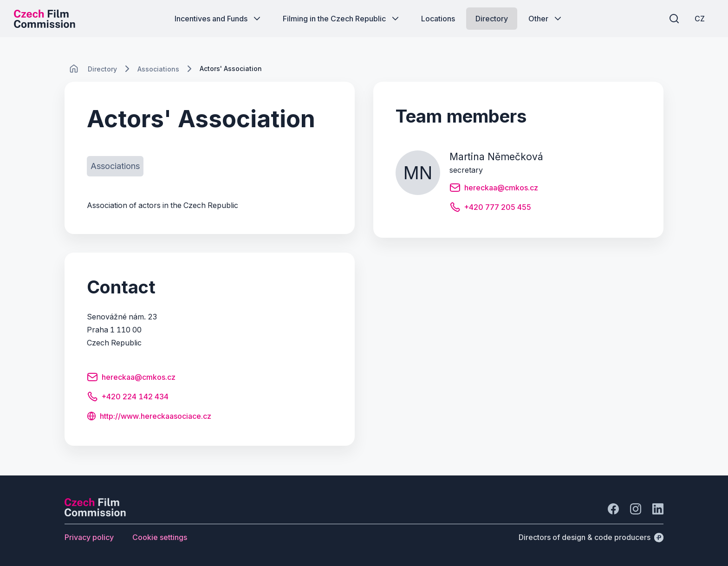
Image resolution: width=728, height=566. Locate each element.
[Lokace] (102, 69)
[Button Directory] (492, 19)
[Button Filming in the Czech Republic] (342, 19)
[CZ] (700, 19)
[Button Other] (546, 19)
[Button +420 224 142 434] (128, 398)
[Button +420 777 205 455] (490, 208)
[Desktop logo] (45, 19)
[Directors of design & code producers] (591, 537)
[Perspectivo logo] (95, 514)
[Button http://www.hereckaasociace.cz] (149, 417)
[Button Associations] (115, 166)
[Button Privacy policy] (89, 537)
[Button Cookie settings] (160, 537)
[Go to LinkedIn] (658, 509)
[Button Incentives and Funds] (218, 19)
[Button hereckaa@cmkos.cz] (131, 378)
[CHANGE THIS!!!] (74, 69)
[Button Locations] (438, 19)
